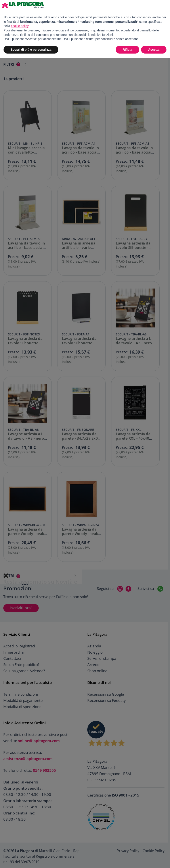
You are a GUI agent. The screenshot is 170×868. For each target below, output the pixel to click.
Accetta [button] (154, 50)
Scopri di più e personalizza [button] (31, 50)
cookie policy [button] (20, 26)
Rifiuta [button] (128, 50)
